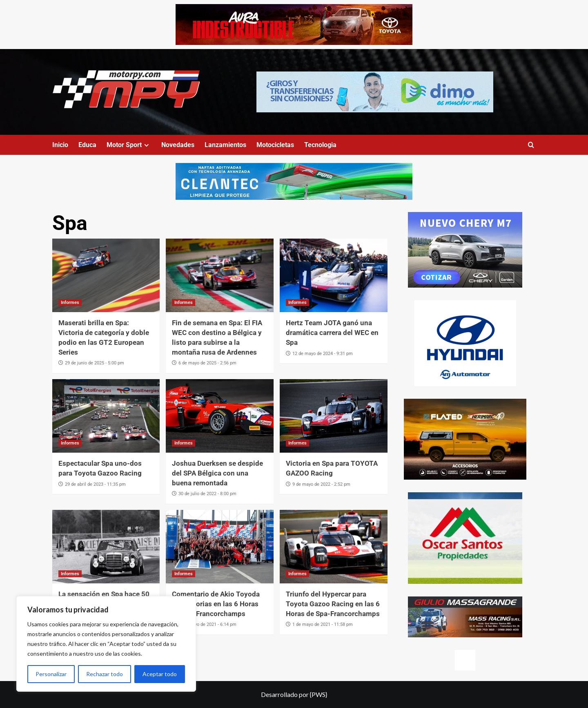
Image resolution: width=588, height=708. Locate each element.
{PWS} (318, 694)
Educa (87, 145)
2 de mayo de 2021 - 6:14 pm (207, 624)
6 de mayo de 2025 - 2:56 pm (207, 363)
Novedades (178, 145)
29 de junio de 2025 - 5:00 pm (95, 363)
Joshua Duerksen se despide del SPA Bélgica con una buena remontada (217, 473)
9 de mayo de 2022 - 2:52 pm (321, 484)
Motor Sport (129, 145)
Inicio (60, 145)
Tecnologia (320, 145)
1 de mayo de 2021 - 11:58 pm (323, 624)
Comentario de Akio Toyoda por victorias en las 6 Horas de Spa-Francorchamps (216, 604)
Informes (70, 303)
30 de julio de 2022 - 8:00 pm (207, 494)
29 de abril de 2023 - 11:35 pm (95, 484)
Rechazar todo (105, 674)
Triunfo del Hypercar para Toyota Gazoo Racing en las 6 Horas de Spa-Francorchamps (333, 604)
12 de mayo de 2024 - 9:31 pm (323, 354)
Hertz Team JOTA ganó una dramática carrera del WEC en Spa (332, 333)
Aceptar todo (160, 674)
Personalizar (51, 674)
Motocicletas (275, 145)
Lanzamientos (225, 145)
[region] (106, 644)
